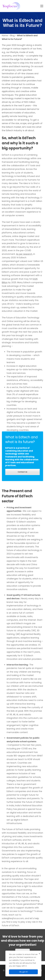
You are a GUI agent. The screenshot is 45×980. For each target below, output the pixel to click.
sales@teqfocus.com (13, 921)
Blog (12, 36)
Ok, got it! (23, 972)
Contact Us (22, 472)
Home (5, 36)
